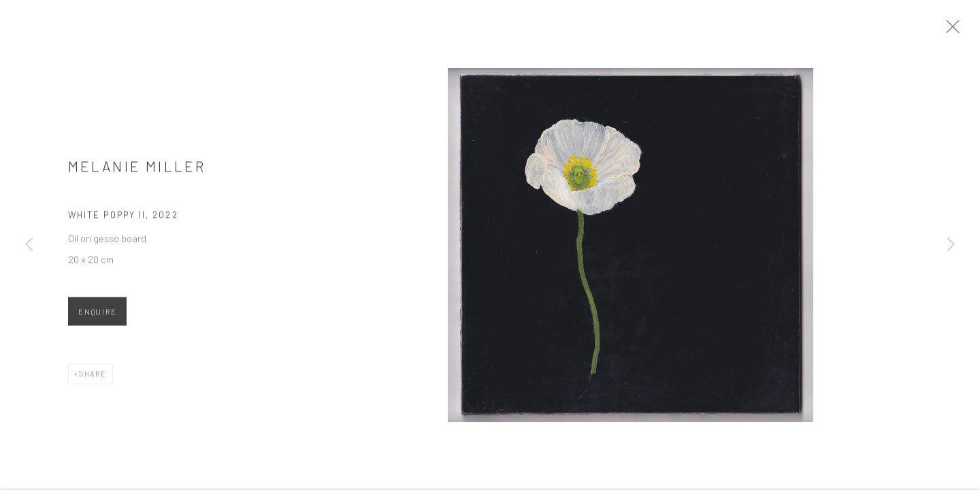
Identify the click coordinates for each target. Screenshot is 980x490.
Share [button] (93, 377)
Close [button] (953, 31)
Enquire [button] (97, 315)
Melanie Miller (137, 170)
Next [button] (951, 245)
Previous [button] (29, 245)
